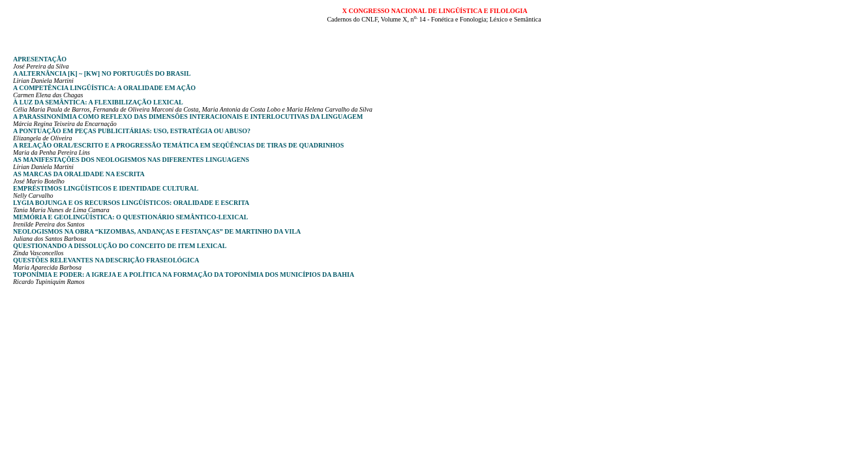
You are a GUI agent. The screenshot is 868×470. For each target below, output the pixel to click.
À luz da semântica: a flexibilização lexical (98, 102)
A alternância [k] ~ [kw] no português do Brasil (102, 73)
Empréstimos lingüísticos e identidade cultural (106, 188)
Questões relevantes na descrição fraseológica (106, 260)
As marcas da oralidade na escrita (79, 174)
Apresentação (40, 59)
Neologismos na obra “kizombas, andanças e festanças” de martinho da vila (157, 231)
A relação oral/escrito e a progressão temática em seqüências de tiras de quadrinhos (178, 145)
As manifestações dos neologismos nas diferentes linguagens (131, 160)
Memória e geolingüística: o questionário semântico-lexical (130, 217)
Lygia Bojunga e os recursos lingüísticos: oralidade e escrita (131, 203)
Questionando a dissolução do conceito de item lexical (120, 246)
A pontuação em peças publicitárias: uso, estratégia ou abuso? (132, 131)
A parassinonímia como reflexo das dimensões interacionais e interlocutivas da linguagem (188, 117)
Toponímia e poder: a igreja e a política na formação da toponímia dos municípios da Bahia (184, 274)
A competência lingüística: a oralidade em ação (104, 88)
